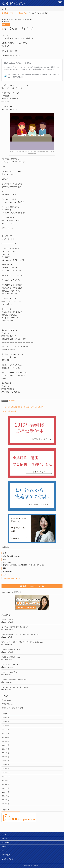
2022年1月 (6, 722)
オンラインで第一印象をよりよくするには (15, 687)
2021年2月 (6, 753)
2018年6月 (6, 788)
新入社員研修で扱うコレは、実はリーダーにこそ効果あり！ (20, 634)
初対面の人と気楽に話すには (11, 657)
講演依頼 (4, 851)
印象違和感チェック (9, 704)
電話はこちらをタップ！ (32, 586)
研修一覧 (4, 838)
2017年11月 (6, 796)
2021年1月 (6, 757)
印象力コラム (6, 24)
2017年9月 (6, 804)
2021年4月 (6, 745)
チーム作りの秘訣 (11, 411)
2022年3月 (6, 718)
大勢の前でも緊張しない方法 (11, 649)
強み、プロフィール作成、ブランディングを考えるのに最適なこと (23, 642)
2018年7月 (6, 784)
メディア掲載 (6, 855)
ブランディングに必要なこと (11, 672)
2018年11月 (6, 776)
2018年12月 (6, 772)
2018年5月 (6, 792)
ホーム (4, 834)
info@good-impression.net (12, 578)
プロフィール (6, 843)
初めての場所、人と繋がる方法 (11, 665)
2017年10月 (6, 800)
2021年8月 (6, 729)
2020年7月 (6, 765)
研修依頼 (4, 847)
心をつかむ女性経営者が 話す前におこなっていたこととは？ (24, 407)
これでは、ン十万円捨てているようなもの (15, 627)
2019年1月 (6, 769)
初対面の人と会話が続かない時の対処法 (14, 680)
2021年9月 (6, 726)
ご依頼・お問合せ (7, 859)
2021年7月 (6, 733)
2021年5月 (6, 741)
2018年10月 (6, 780)
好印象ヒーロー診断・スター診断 (13, 708)
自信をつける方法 (7, 619)
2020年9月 (6, 761)
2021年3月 (6, 749)
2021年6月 (6, 737)
